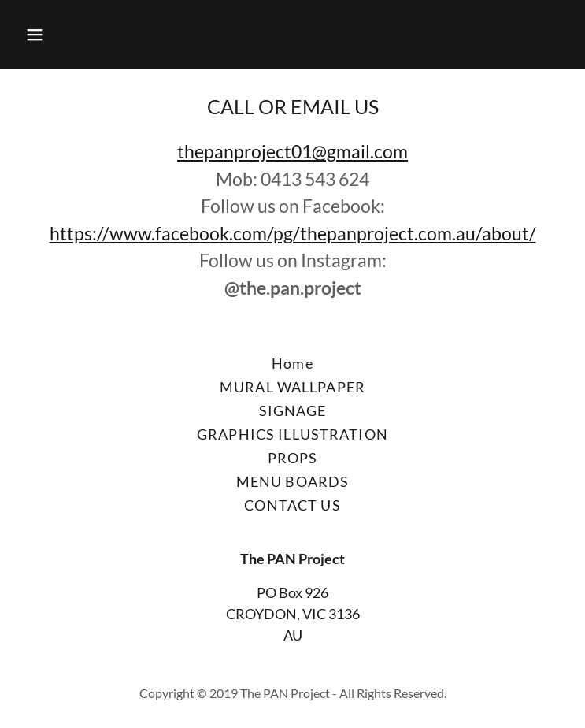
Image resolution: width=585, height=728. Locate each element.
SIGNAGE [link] (293, 410)
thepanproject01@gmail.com (292, 151)
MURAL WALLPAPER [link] (292, 387)
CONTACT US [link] (292, 505)
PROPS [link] (293, 458)
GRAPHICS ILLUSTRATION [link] (292, 434)
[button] (82, 35)
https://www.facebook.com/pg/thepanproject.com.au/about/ (293, 233)
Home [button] (292, 363)
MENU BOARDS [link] (292, 481)
